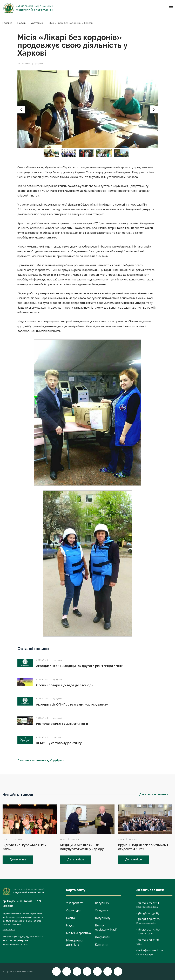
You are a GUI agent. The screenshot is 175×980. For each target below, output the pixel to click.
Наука (70, 925)
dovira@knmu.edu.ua (150, 950)
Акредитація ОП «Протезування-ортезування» (72, 704)
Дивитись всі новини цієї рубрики (43, 760)
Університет (74, 903)
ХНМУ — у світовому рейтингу (59, 743)
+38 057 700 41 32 (148, 940)
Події (5, 839)
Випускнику (103, 918)
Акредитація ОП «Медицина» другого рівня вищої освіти (80, 666)
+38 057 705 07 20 (148, 919)
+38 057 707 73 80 (148, 930)
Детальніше (18, 859)
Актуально (24, 64)
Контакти (101, 945)
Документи (103, 937)
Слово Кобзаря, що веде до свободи (65, 685)
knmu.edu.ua (9, 930)
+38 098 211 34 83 (148, 913)
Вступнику (102, 903)
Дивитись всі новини (156, 794)
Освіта (70, 918)
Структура (73, 910)
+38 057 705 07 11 (148, 903)
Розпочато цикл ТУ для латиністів (62, 724)
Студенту (102, 910)
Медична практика (78, 933)
